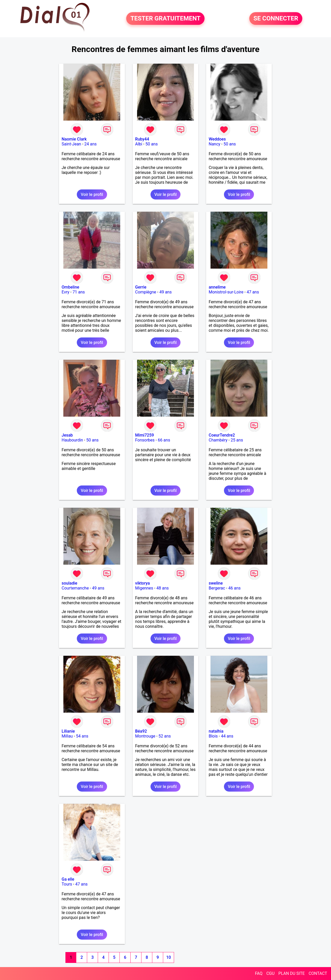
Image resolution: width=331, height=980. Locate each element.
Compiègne (146, 292)
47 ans (253, 292)
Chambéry (218, 440)
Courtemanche (75, 588)
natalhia (216, 731)
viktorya (143, 583)
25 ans (237, 440)
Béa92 (141, 731)
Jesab (67, 435)
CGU (270, 973)
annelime (217, 287)
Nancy (215, 144)
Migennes (144, 588)
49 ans (165, 292)
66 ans (164, 440)
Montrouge (145, 736)
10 (169, 957)
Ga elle (68, 879)
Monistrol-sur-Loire (226, 292)
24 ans (91, 144)
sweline (216, 583)
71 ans (79, 292)
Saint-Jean (71, 144)
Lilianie (68, 731)
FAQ (259, 973)
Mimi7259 (145, 435)
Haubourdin (72, 440)
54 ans (82, 736)
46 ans (235, 588)
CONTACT (318, 973)
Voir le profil (92, 194)
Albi (139, 144)
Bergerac (217, 588)
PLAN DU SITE (292, 973)
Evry (65, 292)
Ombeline (70, 287)
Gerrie (141, 287)
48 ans (163, 588)
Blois (213, 736)
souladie (69, 583)
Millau (67, 736)
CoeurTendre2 (222, 435)
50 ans (152, 144)
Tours (67, 884)
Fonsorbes (145, 440)
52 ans (165, 736)
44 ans (227, 736)
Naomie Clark (74, 139)
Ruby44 (142, 139)
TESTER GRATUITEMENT (165, 19)
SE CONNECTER (276, 19)
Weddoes (217, 139)
